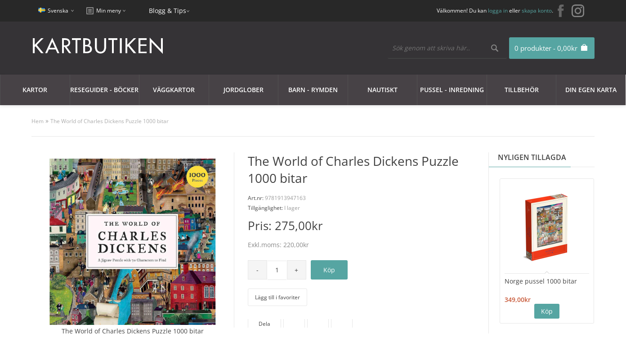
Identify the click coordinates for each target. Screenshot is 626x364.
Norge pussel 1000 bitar (541, 281)
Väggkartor (174, 90)
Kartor (35, 90)
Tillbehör (522, 90)
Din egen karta (591, 90)
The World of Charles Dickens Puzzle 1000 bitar (110, 121)
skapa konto (537, 11)
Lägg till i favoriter (277, 297)
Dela (264, 324)
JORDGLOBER (244, 90)
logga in (498, 11)
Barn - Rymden (313, 90)
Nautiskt (382, 90)
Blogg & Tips (168, 11)
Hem (38, 121)
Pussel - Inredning (452, 90)
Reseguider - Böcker (104, 90)
